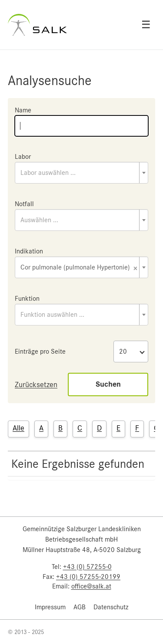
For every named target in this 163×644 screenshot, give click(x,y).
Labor (23, 157)
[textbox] (81, 173)
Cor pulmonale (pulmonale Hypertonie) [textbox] (79, 268)
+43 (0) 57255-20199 (88, 577)
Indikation (29, 251)
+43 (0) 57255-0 (87, 567)
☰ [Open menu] (146, 25)
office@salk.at (91, 586)
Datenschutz (111, 607)
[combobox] (81, 173)
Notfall (24, 204)
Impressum (50, 607)
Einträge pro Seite (40, 352)
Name (23, 110)
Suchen (108, 384)
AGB (80, 607)
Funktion (27, 299)
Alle (18, 428)
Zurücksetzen (36, 384)
